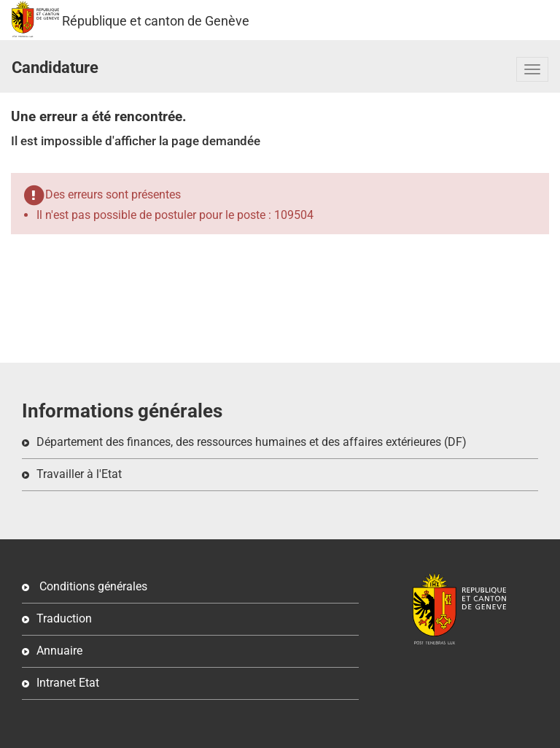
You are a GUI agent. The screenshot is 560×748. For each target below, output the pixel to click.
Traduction (64, 618)
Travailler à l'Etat (79, 474)
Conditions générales (92, 586)
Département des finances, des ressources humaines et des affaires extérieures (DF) (252, 442)
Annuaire (59, 651)
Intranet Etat (68, 683)
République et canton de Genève (35, 19)
